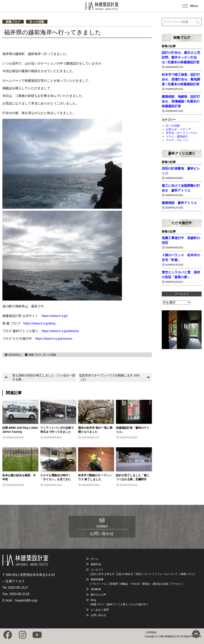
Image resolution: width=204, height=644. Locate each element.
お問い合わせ (98, 615)
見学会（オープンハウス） (182, 133)
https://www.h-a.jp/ (54, 316)
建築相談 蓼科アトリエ (179, 203)
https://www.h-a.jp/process (54, 339)
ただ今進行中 (182, 223)
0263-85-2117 (18, 588)
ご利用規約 (151, 632)
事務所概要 (97, 579)
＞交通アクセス (14, 581)
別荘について (144, 574)
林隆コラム (187, 574)
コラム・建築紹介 (177, 136)
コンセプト (97, 570)
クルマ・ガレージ (177, 140)
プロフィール (99, 584)
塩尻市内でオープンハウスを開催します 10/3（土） (109, 377)
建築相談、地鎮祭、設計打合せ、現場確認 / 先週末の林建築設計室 (181, 101)
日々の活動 (37, 22)
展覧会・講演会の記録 (155, 584)
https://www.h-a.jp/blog (39, 323)
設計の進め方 (125, 574)
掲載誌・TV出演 (130, 584)
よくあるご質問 (100, 610)
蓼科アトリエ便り (182, 153)
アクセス (176, 584)
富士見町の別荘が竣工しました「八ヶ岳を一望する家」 (44, 377)
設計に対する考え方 (103, 574)
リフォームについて (166, 574)
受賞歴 (114, 584)
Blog (93, 600)
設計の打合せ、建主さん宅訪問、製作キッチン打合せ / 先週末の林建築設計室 (181, 57)
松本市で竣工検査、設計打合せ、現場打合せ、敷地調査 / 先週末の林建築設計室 (181, 79)
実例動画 (96, 589)
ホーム (95, 559)
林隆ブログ (13, 22)
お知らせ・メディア (178, 129)
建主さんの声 (98, 595)
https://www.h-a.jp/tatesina (60, 331)
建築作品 (96, 564)
